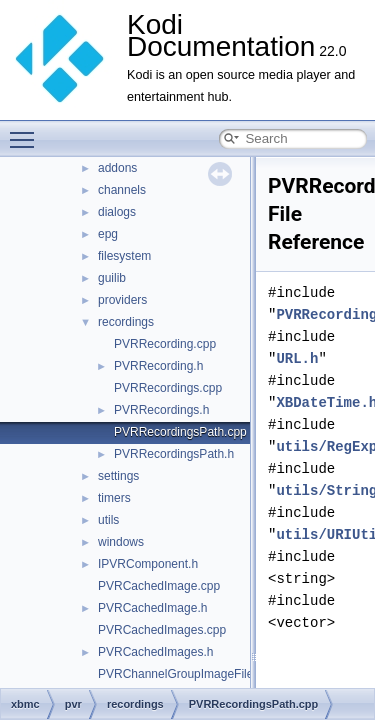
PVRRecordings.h (161, 410)
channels (122, 190)
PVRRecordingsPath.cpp (180, 432)
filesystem (124, 256)
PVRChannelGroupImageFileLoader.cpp (205, 674)
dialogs (117, 212)
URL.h (297, 358)
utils (108, 520)
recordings (126, 322)
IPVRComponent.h (148, 564)
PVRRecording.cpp (165, 344)
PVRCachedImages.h (155, 652)
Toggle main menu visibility (27, 131)
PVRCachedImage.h (152, 608)
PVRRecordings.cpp (168, 388)
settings (118, 476)
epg (108, 234)
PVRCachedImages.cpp (162, 630)
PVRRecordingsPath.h (174, 454)
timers (114, 498)
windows (121, 542)
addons (117, 168)
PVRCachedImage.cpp (159, 586)
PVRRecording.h (158, 366)
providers (122, 300)
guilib (112, 278)
